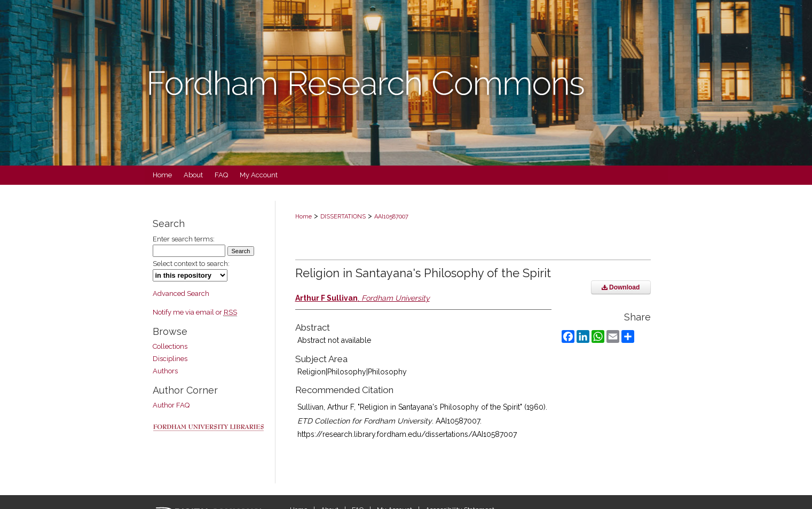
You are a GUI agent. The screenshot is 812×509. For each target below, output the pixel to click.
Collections (170, 346)
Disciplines (170, 359)
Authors (165, 371)
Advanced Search (181, 293)
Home (303, 217)
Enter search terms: (184, 239)
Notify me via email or (195, 312)
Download (621, 287)
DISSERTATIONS (343, 217)
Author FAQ (171, 405)
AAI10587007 (391, 217)
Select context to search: (191, 264)
